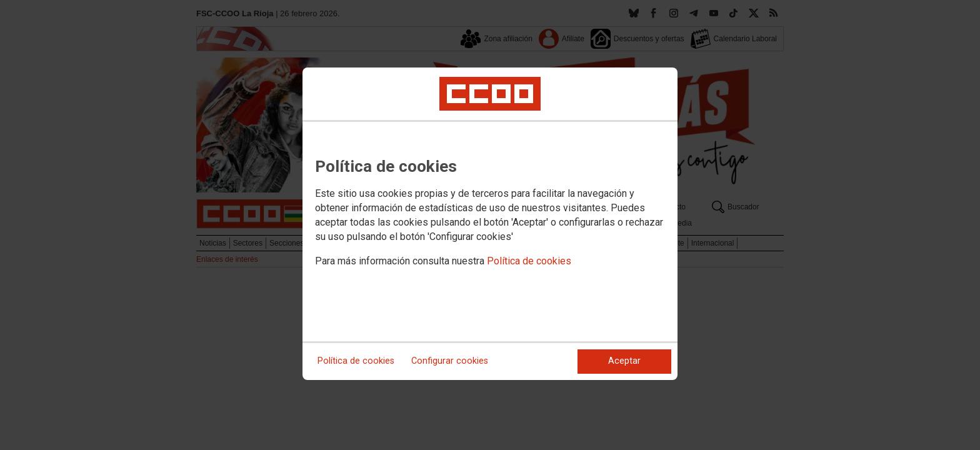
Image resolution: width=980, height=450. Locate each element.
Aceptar (624, 361)
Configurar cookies (450, 361)
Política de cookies (529, 261)
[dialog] (490, 224)
